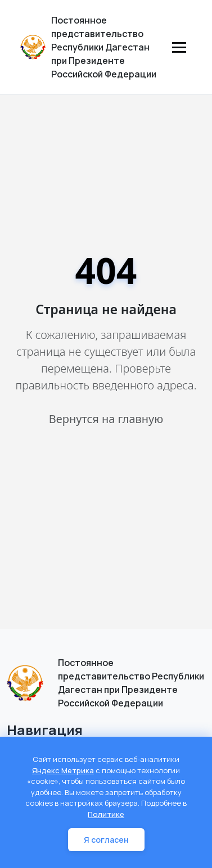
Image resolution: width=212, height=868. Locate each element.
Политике (106, 814)
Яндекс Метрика (63, 770)
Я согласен (106, 840)
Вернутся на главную (106, 419)
